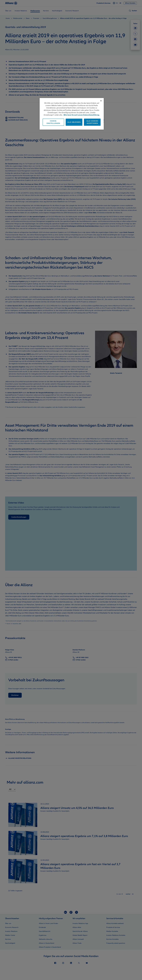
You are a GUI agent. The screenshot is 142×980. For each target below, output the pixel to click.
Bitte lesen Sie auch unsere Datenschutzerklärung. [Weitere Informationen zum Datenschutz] (82, 115)
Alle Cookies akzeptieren (92, 122)
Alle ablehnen (74, 122)
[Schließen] (101, 101)
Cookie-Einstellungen (53, 122)
